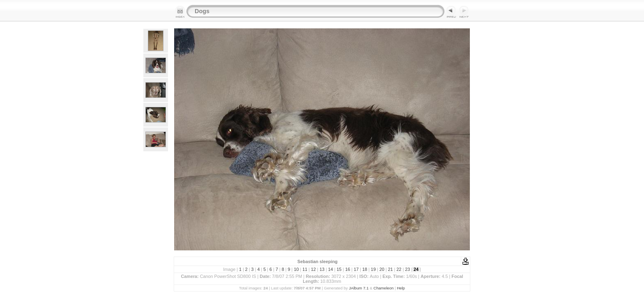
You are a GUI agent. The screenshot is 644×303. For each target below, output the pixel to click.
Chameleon (383, 288)
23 (407, 269)
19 (373, 269)
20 (382, 269)
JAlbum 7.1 (359, 288)
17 (356, 269)
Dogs (202, 11)
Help (401, 288)
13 (322, 269)
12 (313, 269)
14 (331, 269)
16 (347, 269)
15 (339, 269)
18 (365, 269)
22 (399, 269)
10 (296, 269)
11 (305, 269)
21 (391, 269)
